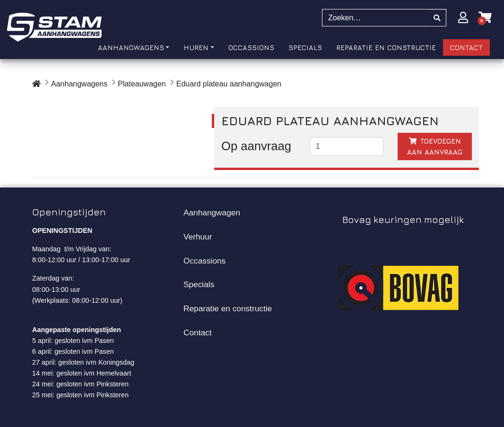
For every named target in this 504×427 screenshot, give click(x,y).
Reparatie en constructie (228, 308)
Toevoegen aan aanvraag (435, 146)
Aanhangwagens (79, 84)
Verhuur (198, 237)
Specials (199, 284)
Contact (198, 333)
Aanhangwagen (212, 213)
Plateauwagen (142, 84)
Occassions (204, 261)
